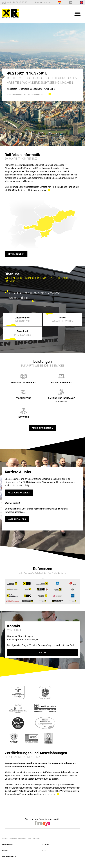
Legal (5, 851)
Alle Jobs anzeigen (19, 493)
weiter (42, 653)
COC (44, 851)
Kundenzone (42, 2)
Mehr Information (42, 428)
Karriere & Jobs (17, 519)
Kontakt (47, 845)
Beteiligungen (16, 254)
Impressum (8, 845)
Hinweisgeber (9, 856)
